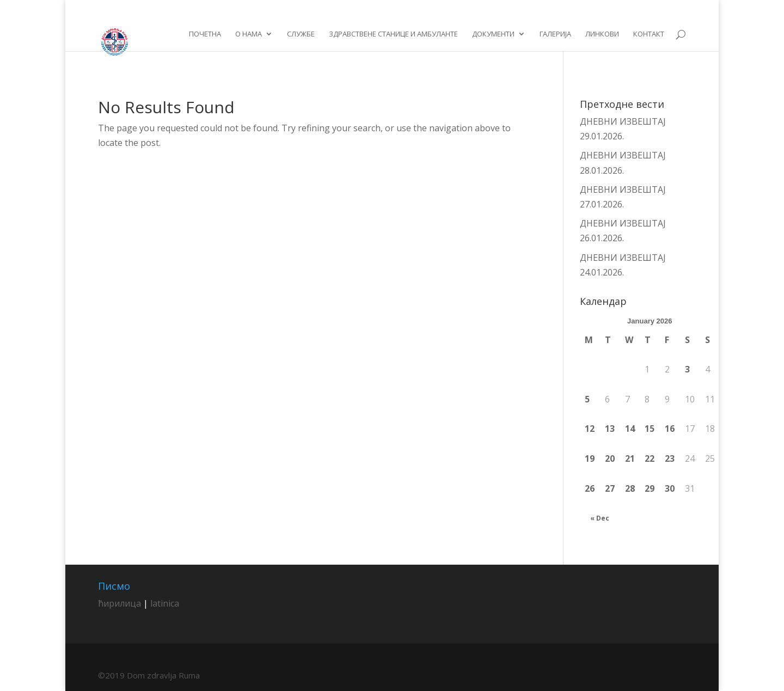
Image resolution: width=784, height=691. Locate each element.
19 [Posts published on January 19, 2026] (590, 458)
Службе (301, 34)
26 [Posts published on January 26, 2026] (590, 488)
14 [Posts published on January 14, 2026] (630, 429)
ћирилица (120, 603)
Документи (493, 34)
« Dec (600, 518)
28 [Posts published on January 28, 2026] (630, 488)
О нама (249, 34)
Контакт (649, 34)
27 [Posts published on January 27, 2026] (610, 488)
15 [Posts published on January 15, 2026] (650, 429)
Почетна (205, 34)
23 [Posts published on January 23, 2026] (670, 458)
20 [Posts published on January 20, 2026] (610, 458)
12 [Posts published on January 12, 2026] (590, 429)
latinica (165, 603)
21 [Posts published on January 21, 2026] (630, 458)
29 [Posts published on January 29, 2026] (650, 488)
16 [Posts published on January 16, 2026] (670, 429)
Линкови (602, 34)
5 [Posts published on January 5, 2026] (587, 399)
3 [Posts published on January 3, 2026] (687, 369)
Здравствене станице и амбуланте (393, 34)
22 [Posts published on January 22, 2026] (650, 458)
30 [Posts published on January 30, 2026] (670, 488)
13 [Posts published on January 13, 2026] (610, 429)
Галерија (555, 34)
